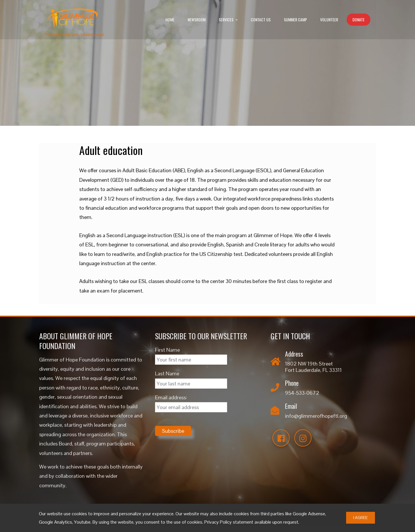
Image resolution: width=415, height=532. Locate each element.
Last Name (167, 373)
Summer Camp (295, 19)
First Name (167, 350)
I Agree (361, 518)
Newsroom (197, 19)
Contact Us (261, 19)
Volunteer (329, 19)
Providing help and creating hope (74, 34)
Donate (359, 19)
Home (170, 19)
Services (229, 20)
